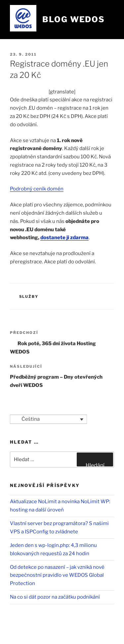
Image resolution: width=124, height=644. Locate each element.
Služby (29, 296)
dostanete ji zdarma (64, 238)
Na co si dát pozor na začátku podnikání (55, 597)
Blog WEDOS (74, 19)
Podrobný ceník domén (37, 189)
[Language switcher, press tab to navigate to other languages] (48, 419)
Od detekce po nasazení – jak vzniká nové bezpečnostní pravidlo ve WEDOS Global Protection (57, 575)
